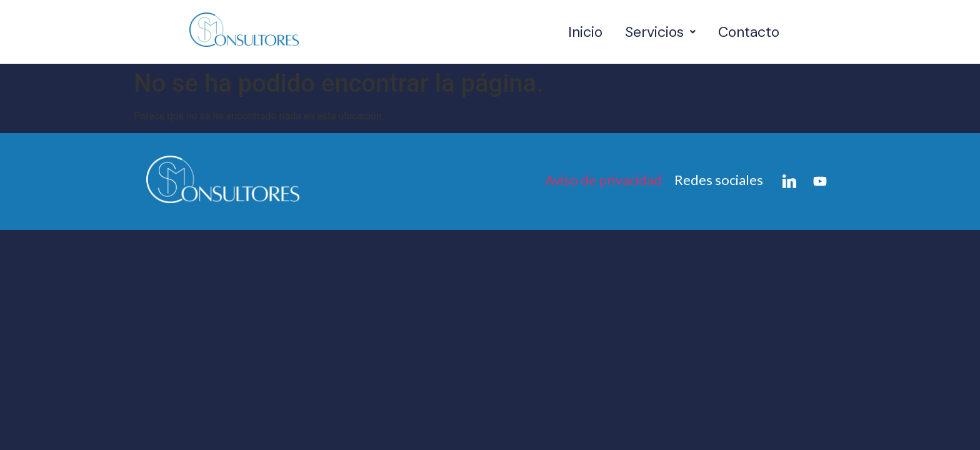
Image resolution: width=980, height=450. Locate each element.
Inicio (585, 32)
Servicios (660, 32)
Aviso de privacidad (603, 180)
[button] (660, 32)
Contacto (749, 32)
